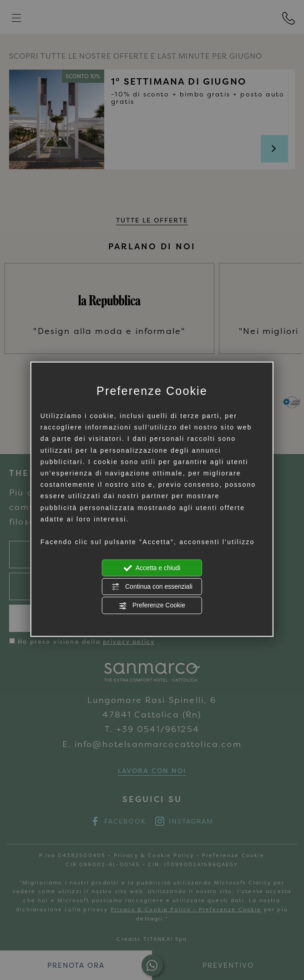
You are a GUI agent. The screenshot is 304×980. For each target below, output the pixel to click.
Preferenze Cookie (152, 606)
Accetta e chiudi (152, 568)
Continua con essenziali (152, 587)
